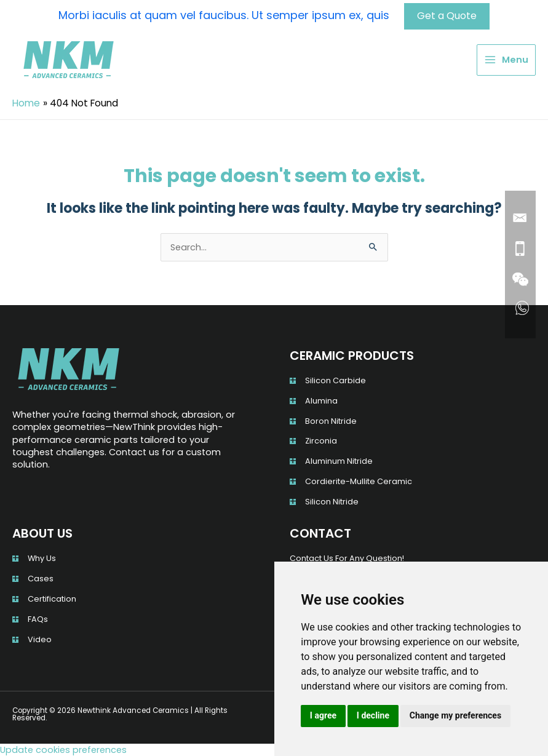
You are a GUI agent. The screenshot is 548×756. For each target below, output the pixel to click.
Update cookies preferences (63, 750)
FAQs (38, 619)
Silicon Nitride (332, 502)
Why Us (42, 558)
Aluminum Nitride (339, 461)
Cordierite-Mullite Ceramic (359, 481)
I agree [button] (323, 715)
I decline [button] (373, 715)
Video (40, 639)
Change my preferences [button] (455, 715)
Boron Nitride (331, 420)
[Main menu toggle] (506, 60)
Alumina (321, 400)
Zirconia (321, 441)
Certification (52, 598)
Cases (41, 578)
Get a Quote (447, 16)
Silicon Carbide (336, 380)
